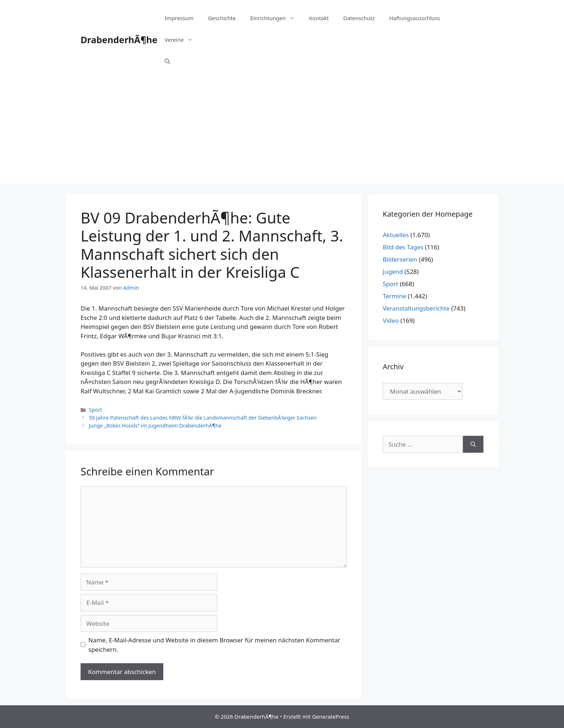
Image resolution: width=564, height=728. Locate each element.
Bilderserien (400, 259)
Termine (394, 296)
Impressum (179, 18)
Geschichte (222, 18)
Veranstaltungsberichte (416, 308)
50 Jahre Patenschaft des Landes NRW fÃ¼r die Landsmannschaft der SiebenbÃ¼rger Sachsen (203, 418)
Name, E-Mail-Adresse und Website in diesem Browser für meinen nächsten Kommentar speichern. (215, 645)
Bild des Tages (403, 247)
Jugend (393, 272)
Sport (95, 410)
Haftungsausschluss (415, 18)
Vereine (182, 40)
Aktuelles (396, 235)
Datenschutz (359, 18)
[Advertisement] (282, 133)
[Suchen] (473, 444)
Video (391, 320)
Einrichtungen (276, 18)
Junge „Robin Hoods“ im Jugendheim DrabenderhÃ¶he (155, 426)
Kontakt (319, 18)
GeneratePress (331, 716)
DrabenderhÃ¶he (119, 40)
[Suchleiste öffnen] (167, 61)
